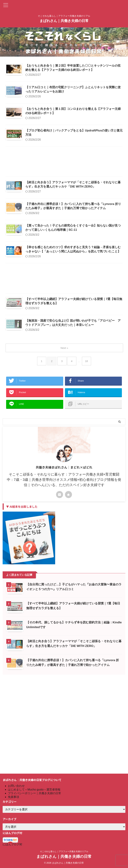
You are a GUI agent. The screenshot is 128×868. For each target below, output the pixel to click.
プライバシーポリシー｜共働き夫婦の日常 (34, 793)
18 (87, 444)
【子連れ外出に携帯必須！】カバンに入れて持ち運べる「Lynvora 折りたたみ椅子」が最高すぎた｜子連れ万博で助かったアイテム (82, 250)
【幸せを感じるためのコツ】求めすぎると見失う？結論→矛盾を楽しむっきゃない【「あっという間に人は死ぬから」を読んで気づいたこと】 (82, 310)
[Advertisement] (64, 196)
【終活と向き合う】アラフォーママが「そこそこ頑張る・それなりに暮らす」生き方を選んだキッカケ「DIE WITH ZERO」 (82, 220)
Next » (65, 431)
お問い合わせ (16, 786)
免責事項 (13, 797)
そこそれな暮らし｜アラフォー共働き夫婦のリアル (64, 852)
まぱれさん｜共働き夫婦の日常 (64, 21)
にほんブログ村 (12, 845)
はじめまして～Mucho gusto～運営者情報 (34, 790)
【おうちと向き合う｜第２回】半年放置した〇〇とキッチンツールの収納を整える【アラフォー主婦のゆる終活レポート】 (82, 70)
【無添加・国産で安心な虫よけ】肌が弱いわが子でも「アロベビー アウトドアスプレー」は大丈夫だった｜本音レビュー (82, 400)
